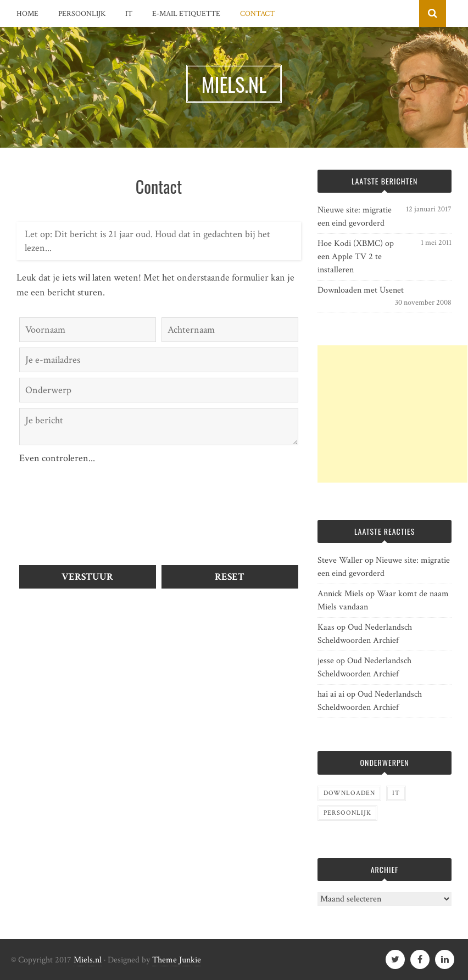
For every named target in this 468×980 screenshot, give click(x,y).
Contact (257, 14)
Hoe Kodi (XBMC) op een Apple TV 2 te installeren (356, 257)
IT (129, 14)
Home (27, 14)
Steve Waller (340, 560)
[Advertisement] (392, 414)
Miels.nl (88, 960)
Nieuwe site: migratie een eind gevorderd (355, 217)
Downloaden (349, 793)
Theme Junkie (177, 960)
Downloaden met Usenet (361, 290)
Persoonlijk (82, 14)
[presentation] (64, 505)
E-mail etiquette (186, 14)
